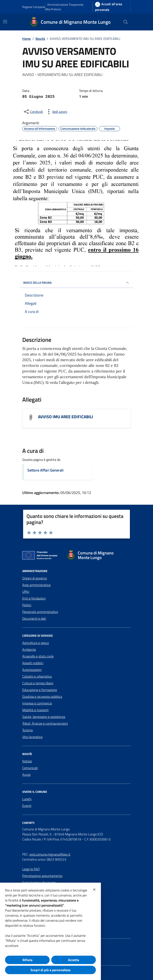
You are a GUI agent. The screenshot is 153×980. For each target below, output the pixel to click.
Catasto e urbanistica (37, 676)
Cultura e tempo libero (38, 683)
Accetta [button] (74, 960)
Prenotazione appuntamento (42, 876)
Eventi (27, 806)
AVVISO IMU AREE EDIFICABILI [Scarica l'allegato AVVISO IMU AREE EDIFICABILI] (66, 417)
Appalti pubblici (33, 663)
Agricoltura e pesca (36, 643)
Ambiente (29, 649)
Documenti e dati (34, 618)
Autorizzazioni (32, 670)
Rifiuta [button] (27, 960)
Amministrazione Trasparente (65, 5)
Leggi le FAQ (31, 869)
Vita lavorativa (32, 737)
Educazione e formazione (40, 690)
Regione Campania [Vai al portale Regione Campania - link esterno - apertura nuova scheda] (34, 7)
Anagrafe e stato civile (38, 656)
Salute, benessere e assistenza (44, 717)
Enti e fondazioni (34, 598)
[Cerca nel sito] (126, 22)
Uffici (26, 592)
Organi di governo (35, 578)
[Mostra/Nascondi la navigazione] (5, 22)
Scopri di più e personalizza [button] (50, 970)
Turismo (28, 730)
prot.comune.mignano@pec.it (50, 854)
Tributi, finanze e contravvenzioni (45, 723)
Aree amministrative (36, 585)
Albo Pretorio (53, 9)
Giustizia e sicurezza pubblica (42, 696)
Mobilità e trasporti (35, 710)
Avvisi (26, 775)
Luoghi (27, 799)
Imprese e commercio (37, 703)
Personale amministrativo (40, 612)
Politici (27, 605)
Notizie (27, 761)
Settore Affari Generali (45, 470)
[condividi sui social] (33, 112)
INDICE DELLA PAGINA (76, 283)
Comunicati (30, 768)
